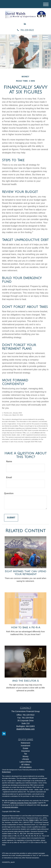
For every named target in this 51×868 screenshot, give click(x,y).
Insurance (26, 751)
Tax (26, 754)
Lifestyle (26, 759)
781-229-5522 (26, 30)
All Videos (25, 765)
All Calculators (26, 767)
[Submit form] (11, 518)
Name (9, 461)
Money (25, 756)
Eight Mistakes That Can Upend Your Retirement (26, 573)
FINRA (31, 820)
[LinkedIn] (25, 24)
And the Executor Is (26, 681)
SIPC (37, 820)
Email (9, 477)
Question (9, 493)
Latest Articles (26, 762)
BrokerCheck (6, 772)
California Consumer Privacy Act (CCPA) (23, 803)
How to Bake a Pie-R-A (26, 627)
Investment (25, 746)
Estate (26, 748)
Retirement (25, 743)
